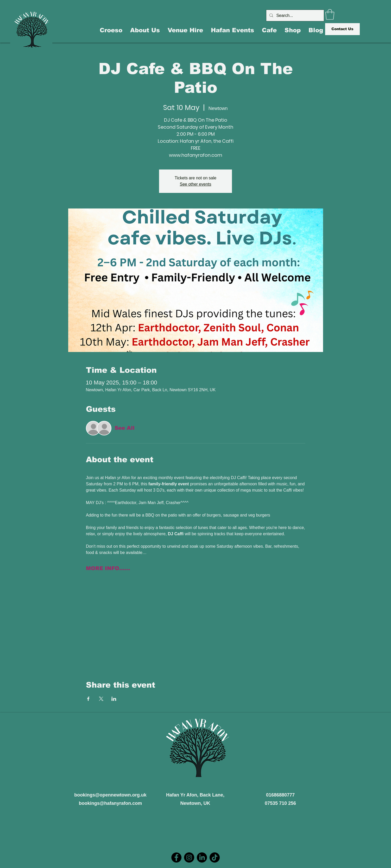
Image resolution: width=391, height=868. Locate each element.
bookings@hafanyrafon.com (111, 803)
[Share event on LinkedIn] (114, 699)
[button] (330, 14)
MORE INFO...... (108, 568)
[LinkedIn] (202, 857)
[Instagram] (189, 857)
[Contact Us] (342, 29)
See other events (196, 184)
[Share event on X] (101, 699)
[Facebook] (176, 857)
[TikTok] (215, 857)
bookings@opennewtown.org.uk (110, 795)
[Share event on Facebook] (88, 699)
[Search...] (295, 15)
